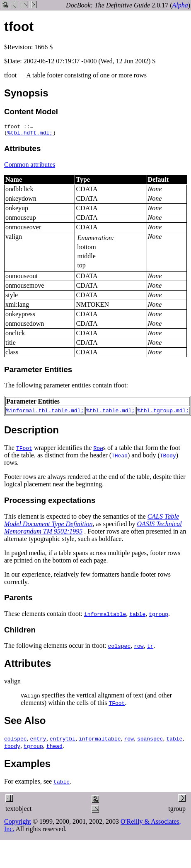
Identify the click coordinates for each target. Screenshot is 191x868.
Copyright (18, 825)
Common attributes (30, 167)
